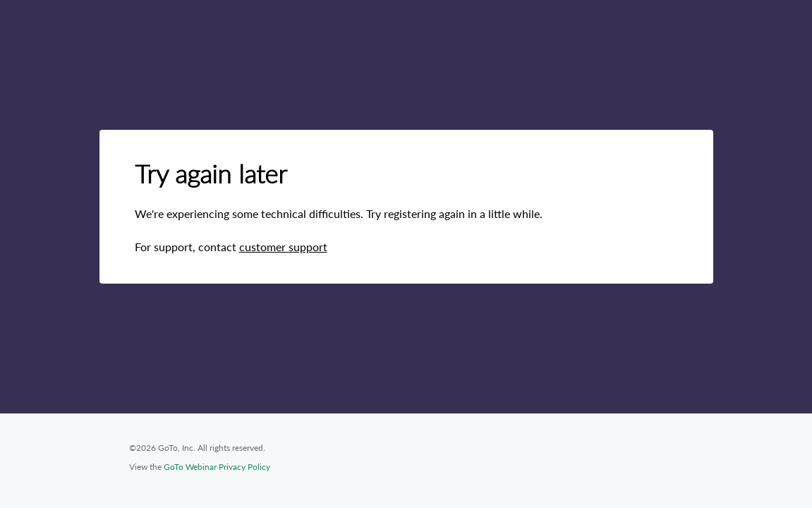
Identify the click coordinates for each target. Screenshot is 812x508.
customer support (283, 247)
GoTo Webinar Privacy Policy (217, 467)
